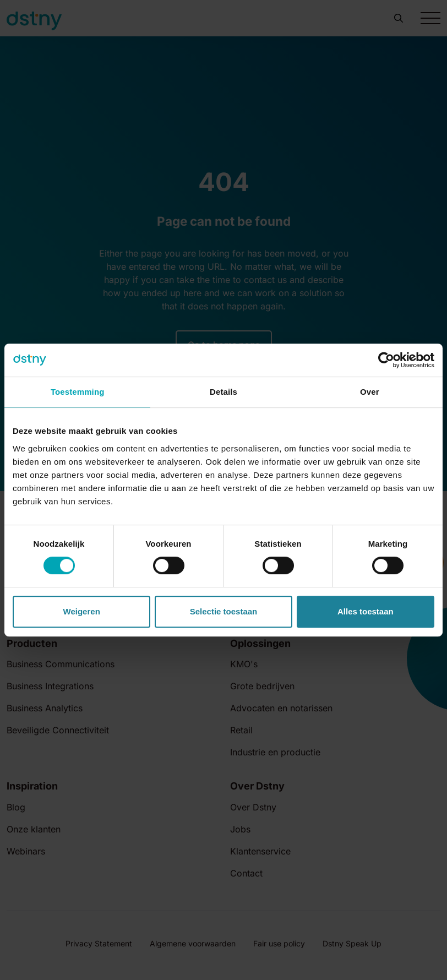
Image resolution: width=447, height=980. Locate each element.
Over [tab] (370, 392)
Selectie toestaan (224, 611)
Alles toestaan (366, 611)
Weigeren (82, 611)
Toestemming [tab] (78, 392)
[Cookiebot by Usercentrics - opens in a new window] (386, 360)
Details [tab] (223, 392)
